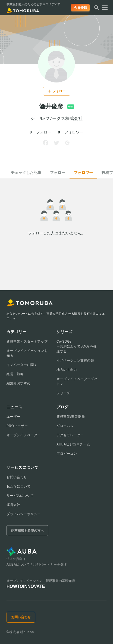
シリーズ (63, 393)
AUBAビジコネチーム (73, 444)
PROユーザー (17, 426)
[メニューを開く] (103, 8)
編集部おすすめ (18, 383)
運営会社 (13, 505)
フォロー (58, 173)
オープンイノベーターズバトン (77, 381)
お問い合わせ (17, 477)
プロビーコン (67, 454)
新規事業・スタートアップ (27, 342)
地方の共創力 (67, 370)
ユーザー (13, 417)
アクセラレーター (70, 435)
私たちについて (18, 486)
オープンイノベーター (24, 435)
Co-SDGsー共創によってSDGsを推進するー (77, 346)
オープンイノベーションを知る (27, 353)
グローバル (65, 426)
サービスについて (20, 496)
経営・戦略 (15, 374)
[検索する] (97, 9)
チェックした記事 (26, 173)
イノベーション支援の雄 (75, 361)
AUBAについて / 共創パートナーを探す (37, 565)
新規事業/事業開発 (71, 417)
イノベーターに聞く (22, 365)
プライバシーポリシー (24, 514)
